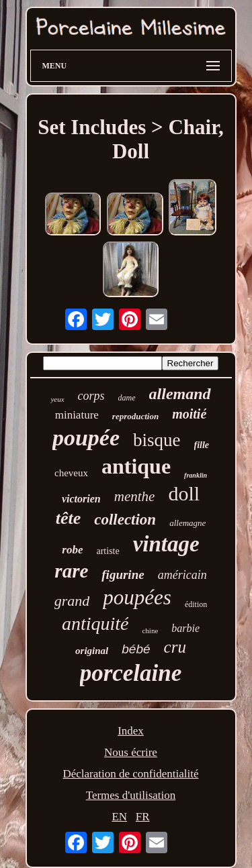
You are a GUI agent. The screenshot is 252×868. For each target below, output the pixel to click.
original (92, 651)
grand (72, 601)
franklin (196, 475)
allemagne (187, 523)
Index (131, 731)
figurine (123, 575)
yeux (57, 399)
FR (143, 817)
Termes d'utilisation (131, 795)
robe (72, 550)
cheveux (71, 473)
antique (136, 466)
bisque (157, 440)
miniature (77, 415)
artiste (108, 551)
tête (69, 518)
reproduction (135, 416)
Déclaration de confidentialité (130, 774)
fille (202, 445)
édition (196, 604)
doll (184, 493)
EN (119, 817)
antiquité (95, 623)
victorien (81, 499)
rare (71, 571)
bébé (136, 649)
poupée (86, 438)
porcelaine (131, 673)
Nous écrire (131, 752)
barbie (185, 628)
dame (127, 398)
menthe (135, 496)
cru (175, 647)
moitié (189, 414)
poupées (137, 597)
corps (91, 396)
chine (150, 631)
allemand (180, 394)
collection (125, 520)
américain (182, 575)
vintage (166, 544)
